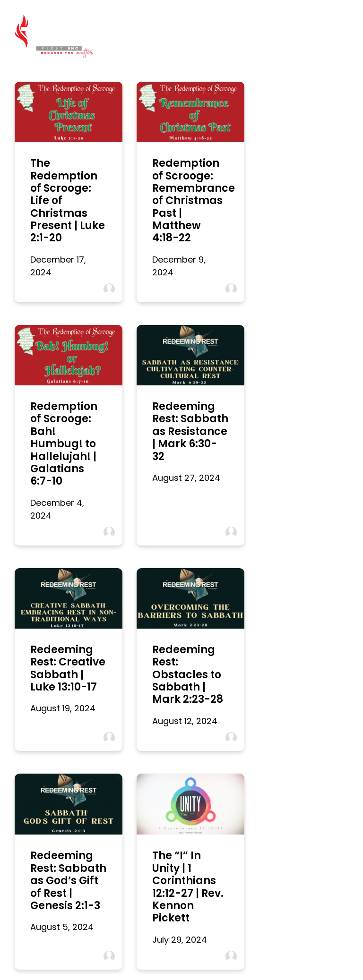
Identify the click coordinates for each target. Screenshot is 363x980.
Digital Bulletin (119, 941)
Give (300, 941)
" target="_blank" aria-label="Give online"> (312, 827)
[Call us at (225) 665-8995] (138, 818)
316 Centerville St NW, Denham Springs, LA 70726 (225, 859)
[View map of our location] (225, 818)
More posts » (41, 763)
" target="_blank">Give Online (312, 872)
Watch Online (170, 941)
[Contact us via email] (51, 818)
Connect (213, 941)
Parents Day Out (260, 941)
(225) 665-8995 (138, 851)
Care (325, 941)
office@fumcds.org (51, 851)
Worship (76, 941)
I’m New (41, 941)
